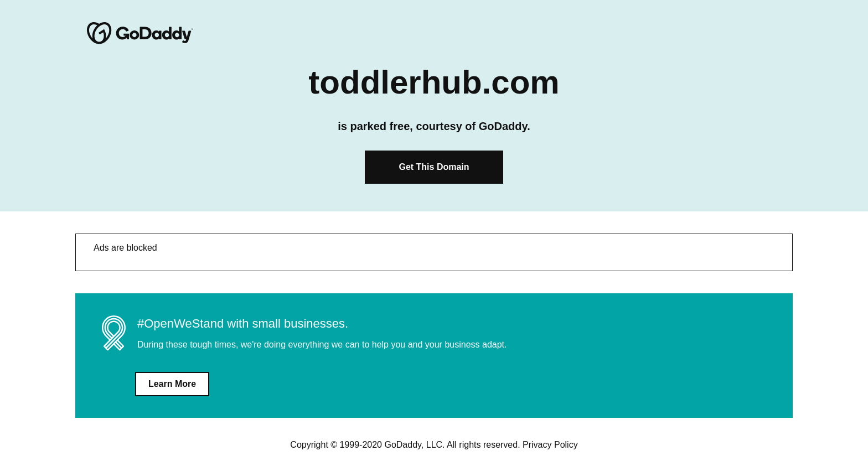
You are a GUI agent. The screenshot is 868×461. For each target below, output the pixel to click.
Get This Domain (434, 167)
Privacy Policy (550, 445)
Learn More (172, 384)
